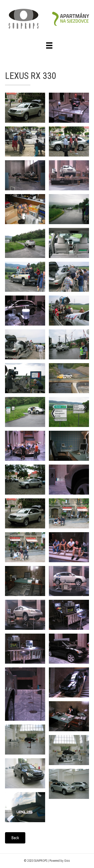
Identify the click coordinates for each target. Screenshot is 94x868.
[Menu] (49, 45)
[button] (15, 838)
